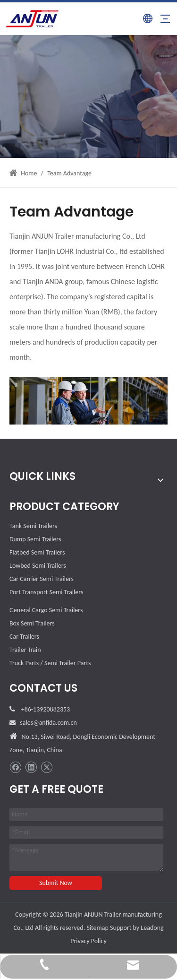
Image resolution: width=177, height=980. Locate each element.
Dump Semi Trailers (35, 539)
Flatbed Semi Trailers (37, 552)
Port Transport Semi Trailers (46, 592)
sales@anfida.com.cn (48, 723)
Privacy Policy (88, 941)
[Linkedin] (31, 768)
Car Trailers (24, 637)
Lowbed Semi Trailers (38, 566)
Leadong (152, 928)
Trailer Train (25, 650)
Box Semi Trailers (32, 623)
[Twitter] (46, 768)
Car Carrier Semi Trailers (42, 579)
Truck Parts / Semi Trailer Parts (50, 663)
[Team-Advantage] (88, 401)
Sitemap (97, 928)
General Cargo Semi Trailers (46, 610)
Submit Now (56, 883)
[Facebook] (15, 768)
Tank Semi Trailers (33, 526)
